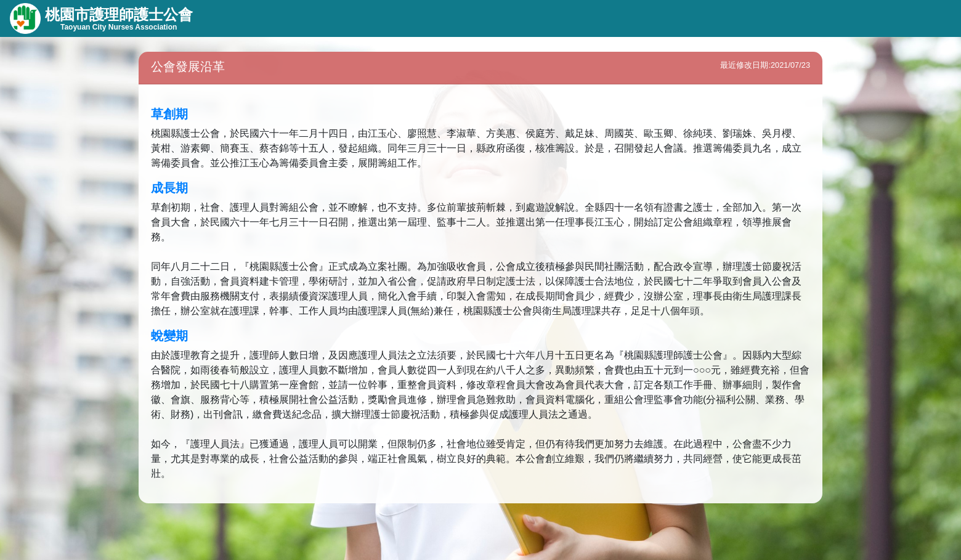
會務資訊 (328, 18)
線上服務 (392, 18)
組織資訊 (265, 18)
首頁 (511, 18)
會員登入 (884, 18)
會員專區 (456, 18)
